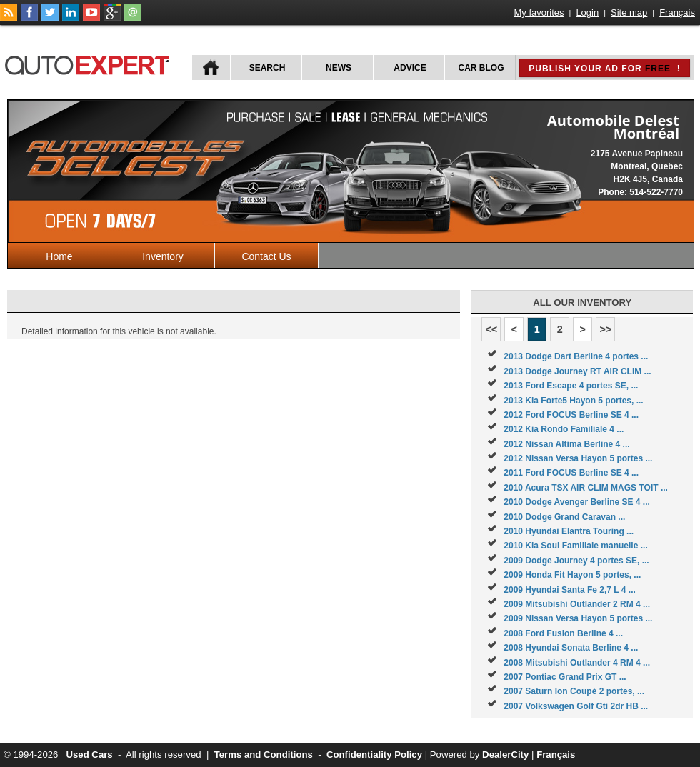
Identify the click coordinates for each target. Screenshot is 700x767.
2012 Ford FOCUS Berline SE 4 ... (571, 415)
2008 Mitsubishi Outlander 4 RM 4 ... (577, 663)
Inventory (163, 256)
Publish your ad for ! (604, 69)
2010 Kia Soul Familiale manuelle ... (575, 546)
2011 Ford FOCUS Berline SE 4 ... (571, 473)
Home (59, 256)
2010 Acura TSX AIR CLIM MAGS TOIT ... (586, 488)
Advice (410, 68)
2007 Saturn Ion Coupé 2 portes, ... (574, 691)
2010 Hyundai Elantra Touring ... (569, 531)
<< (491, 329)
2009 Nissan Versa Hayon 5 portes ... (578, 618)
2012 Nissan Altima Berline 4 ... (566, 444)
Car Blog (481, 68)
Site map (629, 12)
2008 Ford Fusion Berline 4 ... (563, 633)
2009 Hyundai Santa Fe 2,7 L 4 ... (570, 590)
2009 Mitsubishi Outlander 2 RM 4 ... (577, 604)
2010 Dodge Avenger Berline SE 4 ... (577, 502)
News (339, 68)
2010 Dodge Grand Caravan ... (564, 517)
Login (587, 12)
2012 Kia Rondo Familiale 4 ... (564, 429)
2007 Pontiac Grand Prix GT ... (565, 677)
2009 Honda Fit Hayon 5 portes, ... (572, 575)
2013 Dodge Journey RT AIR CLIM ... (577, 371)
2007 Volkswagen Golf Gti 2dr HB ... (576, 706)
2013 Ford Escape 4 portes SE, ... (571, 386)
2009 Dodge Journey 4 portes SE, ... (576, 561)
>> (605, 329)
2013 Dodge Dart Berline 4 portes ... (576, 356)
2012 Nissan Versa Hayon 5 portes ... (578, 458)
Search (267, 68)
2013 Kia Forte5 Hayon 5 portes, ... (573, 401)
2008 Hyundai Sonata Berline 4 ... (571, 648)
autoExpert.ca (90, 63)
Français (677, 12)
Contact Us (266, 256)
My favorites (539, 12)
